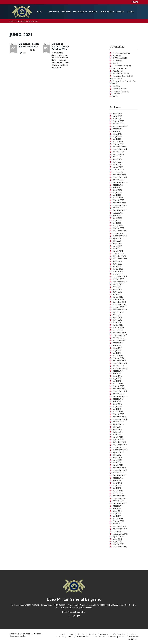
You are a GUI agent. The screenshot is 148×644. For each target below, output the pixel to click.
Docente (131, 12)
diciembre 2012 (119, 468)
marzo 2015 (118, 412)
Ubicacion (81, 634)
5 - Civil (116, 63)
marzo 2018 (118, 325)
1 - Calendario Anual (121, 53)
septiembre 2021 (120, 236)
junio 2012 (117, 483)
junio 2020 (117, 261)
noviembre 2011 (120, 498)
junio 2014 (117, 429)
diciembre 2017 (119, 333)
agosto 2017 (118, 343)
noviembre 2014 (120, 419)
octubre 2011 (118, 501)
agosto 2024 (118, 154)
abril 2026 (117, 119)
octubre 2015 (118, 394)
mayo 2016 (117, 378)
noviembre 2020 (120, 259)
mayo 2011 (117, 513)
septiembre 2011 (120, 503)
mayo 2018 (117, 320)
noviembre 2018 (120, 305)
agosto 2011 (118, 506)
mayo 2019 (117, 292)
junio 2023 (117, 190)
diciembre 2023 (119, 175)
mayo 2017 (117, 350)
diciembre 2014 (119, 417)
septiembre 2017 (120, 340)
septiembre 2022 (120, 210)
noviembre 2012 (120, 470)
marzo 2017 (118, 356)
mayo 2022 (117, 220)
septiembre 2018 (120, 310)
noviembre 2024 (120, 149)
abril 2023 (117, 195)
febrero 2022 (118, 228)
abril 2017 (117, 353)
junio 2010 (117, 539)
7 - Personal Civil (120, 68)
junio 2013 (117, 457)
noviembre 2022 (120, 205)
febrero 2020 (118, 271)
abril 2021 (117, 249)
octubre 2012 (118, 473)
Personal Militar (120, 89)
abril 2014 (117, 435)
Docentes (60, 637)
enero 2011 (118, 524)
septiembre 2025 (120, 126)
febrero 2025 (118, 144)
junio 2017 (117, 348)
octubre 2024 (118, 152)
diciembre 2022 (119, 203)
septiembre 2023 (120, 182)
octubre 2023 (118, 180)
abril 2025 (117, 139)
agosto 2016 (118, 371)
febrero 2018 (118, 328)
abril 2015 (117, 409)
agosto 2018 (118, 312)
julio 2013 (117, 455)
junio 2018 (117, 317)
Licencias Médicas (83, 637)
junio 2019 (117, 289)
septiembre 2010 (120, 534)
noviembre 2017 (120, 335)
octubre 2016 (118, 366)
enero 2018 (118, 330)
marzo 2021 (118, 251)
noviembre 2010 (120, 529)
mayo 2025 (117, 136)
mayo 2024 (117, 162)
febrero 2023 (118, 200)
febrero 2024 (118, 170)
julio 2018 (117, 315)
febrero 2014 (118, 440)
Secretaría (117, 94)
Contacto (120, 12)
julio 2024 (117, 157)
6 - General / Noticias (122, 66)
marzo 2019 (118, 297)
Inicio (39, 12)
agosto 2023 (118, 185)
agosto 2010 (118, 536)
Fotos (121, 637)
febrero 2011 (118, 521)
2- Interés (117, 56)
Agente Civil (118, 71)
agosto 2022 (118, 213)
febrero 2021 (118, 254)
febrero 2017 (118, 358)
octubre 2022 (118, 208)
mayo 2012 (117, 485)
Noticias (116, 86)
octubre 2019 (118, 279)
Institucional (54, 12)
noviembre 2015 (120, 391)
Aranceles (93, 12)
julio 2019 (117, 287)
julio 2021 (117, 241)
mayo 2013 (117, 460)
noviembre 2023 (120, 177)
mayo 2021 (117, 246)
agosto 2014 (118, 424)
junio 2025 (117, 134)
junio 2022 (117, 218)
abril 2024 (117, 164)
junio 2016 (117, 376)
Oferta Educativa (80, 12)
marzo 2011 (118, 519)
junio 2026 (117, 113)
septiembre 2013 (120, 450)
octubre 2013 (118, 447)
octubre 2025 (118, 124)
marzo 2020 (118, 269)
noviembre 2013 (120, 445)
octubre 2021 (118, 233)
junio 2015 (117, 404)
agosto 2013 (118, 452)
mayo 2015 (117, 406)
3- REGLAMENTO (120, 58)
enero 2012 (118, 493)
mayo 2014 (117, 432)
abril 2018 (117, 322)
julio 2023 (117, 187)
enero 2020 (118, 274)
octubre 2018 (118, 307)
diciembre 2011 (119, 496)
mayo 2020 (117, 264)
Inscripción (66, 12)
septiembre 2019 (120, 282)
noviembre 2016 (120, 363)
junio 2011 (117, 511)
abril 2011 (117, 516)
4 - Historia (118, 61)
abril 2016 (117, 381)
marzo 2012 (118, 491)
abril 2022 (117, 223)
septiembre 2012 (120, 475)
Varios (116, 96)
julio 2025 (117, 131)
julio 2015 (117, 401)
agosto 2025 (118, 129)
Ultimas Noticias (107, 12)
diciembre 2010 (119, 526)
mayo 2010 (117, 542)
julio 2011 (117, 508)
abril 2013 (117, 463)
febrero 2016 (118, 386)
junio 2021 (117, 243)
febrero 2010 (118, 544)
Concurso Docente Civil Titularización (121, 77)
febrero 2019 (118, 299)
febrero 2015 (118, 414)
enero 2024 (118, 172)
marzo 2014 (118, 437)
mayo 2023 (117, 192)
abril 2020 (117, 266)
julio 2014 (117, 427)
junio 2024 (117, 159)
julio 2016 (117, 373)
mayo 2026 (117, 116)
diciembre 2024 (119, 147)
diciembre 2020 (119, 256)
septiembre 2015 (120, 396)
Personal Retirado (121, 91)
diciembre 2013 (119, 442)
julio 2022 (117, 215)
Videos (70, 637)
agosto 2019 (118, 284)
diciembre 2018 (119, 302)
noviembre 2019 (120, 277)
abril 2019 (117, 294)
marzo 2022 (118, 226)
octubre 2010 (118, 531)
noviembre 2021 (120, 231)
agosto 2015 (118, 399)
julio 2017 (117, 345)
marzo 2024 (118, 167)
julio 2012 (117, 480)
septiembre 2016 (120, 368)
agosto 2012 (118, 478)
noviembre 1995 (120, 547)
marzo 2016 (118, 384)
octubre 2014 (118, 422)
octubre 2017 (118, 338)
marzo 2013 (118, 465)
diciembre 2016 (119, 361)
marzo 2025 (118, 142)
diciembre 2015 (119, 389)
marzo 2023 (118, 198)
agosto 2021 (118, 238)
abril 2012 (117, 488)
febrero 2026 (118, 121)
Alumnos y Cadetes (121, 73)
